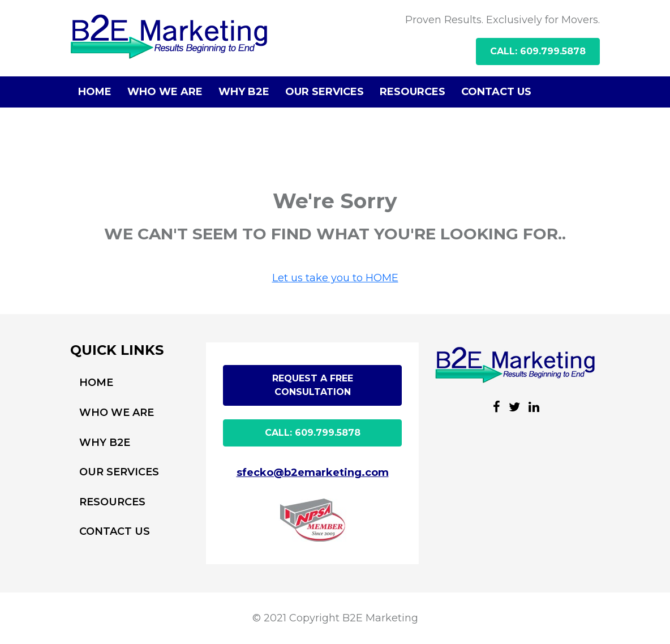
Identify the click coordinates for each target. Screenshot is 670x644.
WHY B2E (244, 92)
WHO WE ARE (165, 92)
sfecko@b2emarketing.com (313, 473)
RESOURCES (413, 92)
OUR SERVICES (325, 92)
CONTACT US (496, 92)
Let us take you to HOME (335, 278)
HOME (95, 92)
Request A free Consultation (313, 385)
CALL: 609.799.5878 (538, 51)
